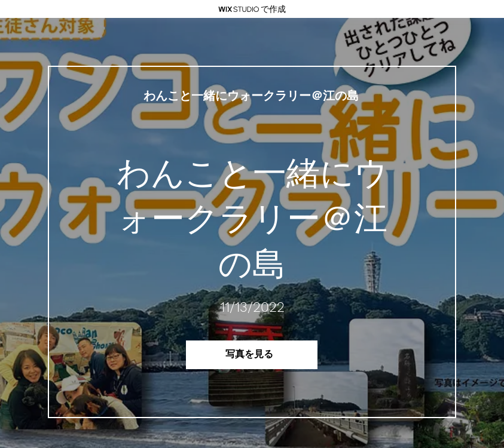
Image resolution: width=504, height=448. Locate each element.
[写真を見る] (252, 355)
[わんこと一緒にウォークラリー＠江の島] (252, 96)
